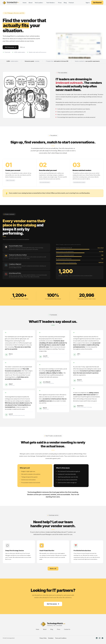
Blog (65, 3)
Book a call (53, 568)
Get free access (11, 47)
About (31, 3)
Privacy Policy (43, 638)
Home (25, 3)
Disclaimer (51, 638)
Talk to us (22, 47)
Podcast (71, 3)
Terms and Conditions (61, 638)
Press (60, 3)
